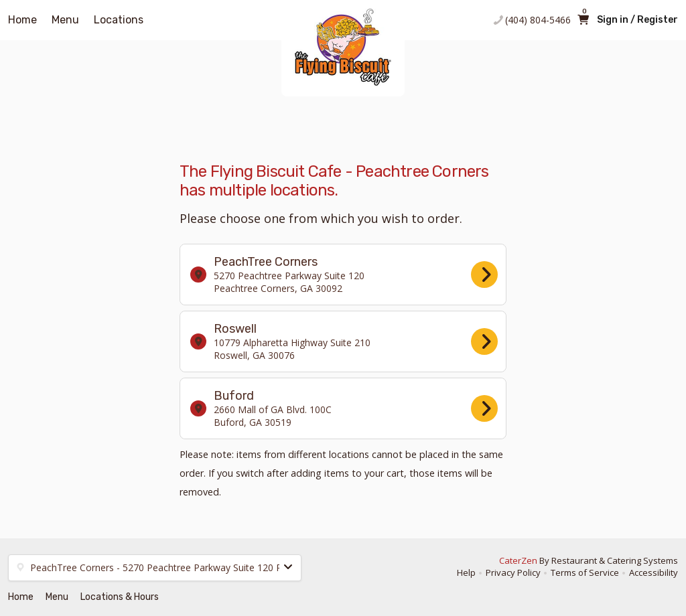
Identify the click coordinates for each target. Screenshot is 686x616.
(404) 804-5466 (538, 20)
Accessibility (654, 572)
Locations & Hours (120, 597)
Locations (119, 20)
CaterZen (518, 560)
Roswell (344, 341)
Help (466, 572)
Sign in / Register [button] (637, 20)
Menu (65, 20)
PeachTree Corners (344, 275)
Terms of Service (585, 572)
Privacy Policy (513, 572)
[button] (155, 568)
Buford (344, 408)
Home (22, 20)
